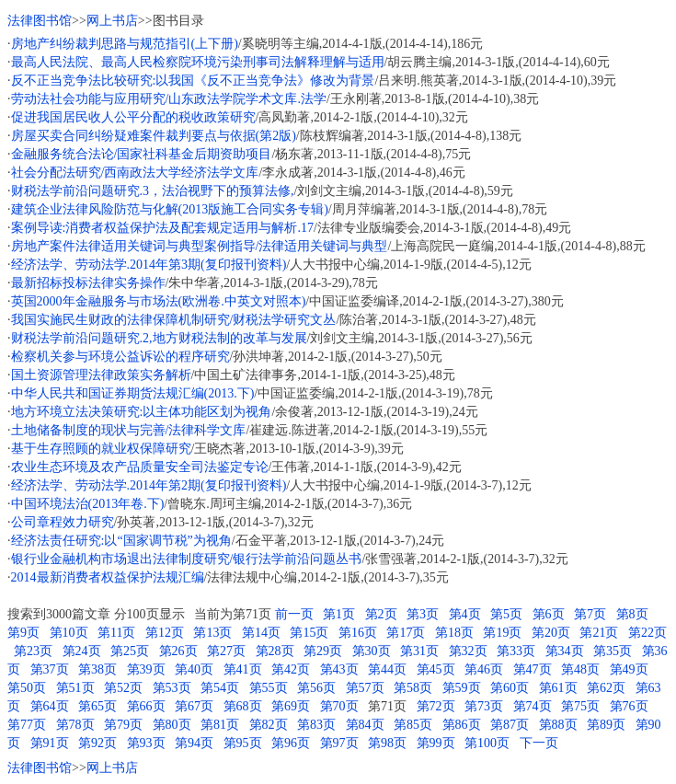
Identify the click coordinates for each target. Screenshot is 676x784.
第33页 (516, 651)
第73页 (484, 706)
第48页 (580, 669)
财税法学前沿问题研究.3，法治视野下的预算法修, (153, 191)
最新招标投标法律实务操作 (88, 283)
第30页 (372, 651)
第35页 (613, 651)
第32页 (468, 651)
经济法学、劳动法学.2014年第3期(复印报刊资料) (149, 265)
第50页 (27, 688)
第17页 (406, 633)
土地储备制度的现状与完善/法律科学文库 (129, 430)
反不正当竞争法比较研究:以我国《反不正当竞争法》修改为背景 (193, 81)
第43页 (339, 669)
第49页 (629, 669)
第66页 (146, 706)
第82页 (269, 725)
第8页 (632, 614)
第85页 (413, 725)
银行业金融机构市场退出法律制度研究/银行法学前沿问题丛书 (187, 559)
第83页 (316, 725)
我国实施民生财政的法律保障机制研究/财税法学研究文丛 (174, 320)
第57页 (365, 688)
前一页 (294, 614)
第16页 (358, 633)
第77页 (27, 725)
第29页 (323, 651)
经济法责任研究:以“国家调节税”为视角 (121, 541)
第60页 (510, 688)
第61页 (558, 688)
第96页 (291, 743)
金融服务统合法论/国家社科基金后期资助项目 (142, 154)
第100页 (487, 743)
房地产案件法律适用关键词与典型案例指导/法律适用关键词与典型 (200, 246)
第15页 (309, 633)
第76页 (629, 706)
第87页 (510, 725)
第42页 (291, 669)
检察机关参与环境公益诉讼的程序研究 (120, 357)
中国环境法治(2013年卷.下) (88, 504)
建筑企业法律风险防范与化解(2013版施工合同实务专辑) (170, 209)
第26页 (178, 651)
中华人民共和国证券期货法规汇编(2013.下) (133, 393)
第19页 (502, 633)
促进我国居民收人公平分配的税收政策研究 (133, 117)
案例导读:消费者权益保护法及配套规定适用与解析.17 (162, 228)
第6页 (549, 614)
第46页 (484, 669)
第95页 (243, 743)
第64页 (50, 706)
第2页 (381, 614)
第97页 (339, 743)
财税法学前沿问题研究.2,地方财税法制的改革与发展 (159, 338)
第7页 (590, 614)
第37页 (50, 669)
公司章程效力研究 (63, 522)
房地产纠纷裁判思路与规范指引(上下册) (125, 44)
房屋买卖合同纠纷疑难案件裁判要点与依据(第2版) (154, 136)
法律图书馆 (40, 21)
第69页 (291, 706)
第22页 (647, 633)
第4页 (465, 614)
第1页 (339, 614)
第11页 (116, 633)
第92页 (97, 743)
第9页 (23, 633)
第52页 (123, 688)
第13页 (212, 633)
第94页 (194, 743)
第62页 (606, 688)
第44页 (387, 669)
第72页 (436, 706)
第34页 (565, 651)
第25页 (130, 651)
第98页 (387, 743)
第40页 (194, 669)
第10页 (69, 633)
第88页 (558, 725)
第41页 (243, 669)
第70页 (339, 706)
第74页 (533, 706)
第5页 (506, 614)
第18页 (454, 633)
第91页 (50, 743)
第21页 (599, 633)
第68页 (243, 706)
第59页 (462, 688)
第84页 (365, 725)
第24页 (82, 651)
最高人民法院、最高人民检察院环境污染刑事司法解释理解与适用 (198, 62)
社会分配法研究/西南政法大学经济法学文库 (135, 173)
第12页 (165, 633)
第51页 (75, 688)
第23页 (33, 651)
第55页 (269, 688)
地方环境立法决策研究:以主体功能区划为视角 (142, 412)
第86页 (462, 725)
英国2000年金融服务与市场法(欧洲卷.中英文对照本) (159, 301)
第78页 (75, 725)
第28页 (275, 651)
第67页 (194, 706)
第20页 (551, 633)
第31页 (419, 651)
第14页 (261, 633)
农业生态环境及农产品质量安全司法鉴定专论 (140, 467)
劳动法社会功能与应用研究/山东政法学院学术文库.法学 (169, 99)
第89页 (606, 725)
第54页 (220, 688)
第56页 (316, 688)
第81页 (220, 725)
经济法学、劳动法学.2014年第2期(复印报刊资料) (149, 485)
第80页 (172, 725)
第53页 (172, 688)
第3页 (423, 614)
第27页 (226, 651)
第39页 (146, 669)
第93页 (146, 743)
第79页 (123, 725)
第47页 (533, 669)
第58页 (413, 688)
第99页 (436, 743)
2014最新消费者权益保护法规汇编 (108, 577)
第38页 (97, 669)
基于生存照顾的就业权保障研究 (101, 449)
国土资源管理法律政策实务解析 (101, 375)
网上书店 (112, 21)
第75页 (580, 706)
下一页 (539, 743)
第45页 (436, 669)
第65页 (97, 706)
